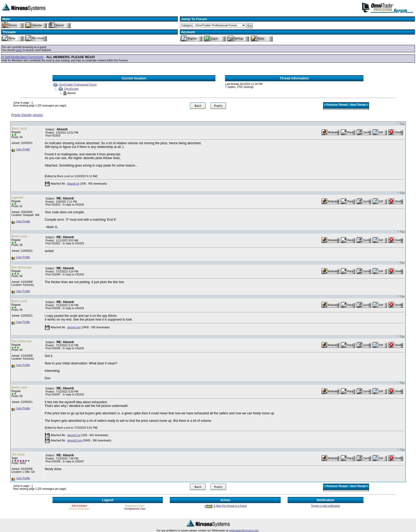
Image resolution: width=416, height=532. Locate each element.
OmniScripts (71, 89)
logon (19, 50)
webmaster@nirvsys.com (244, 531)
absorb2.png (75, 441)
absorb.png (74, 327)
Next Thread (358, 105)
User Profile (23, 149)
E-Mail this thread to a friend (225, 506)
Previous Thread (337, 105)
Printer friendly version (27, 115)
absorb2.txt (74, 435)
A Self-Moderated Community (23, 57)
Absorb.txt (73, 184)
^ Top (401, 124)
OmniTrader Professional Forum (78, 85)
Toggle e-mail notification (326, 506)
